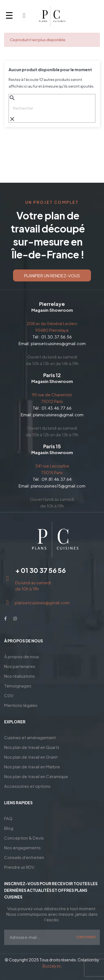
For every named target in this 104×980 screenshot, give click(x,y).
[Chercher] (52, 108)
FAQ (8, 818)
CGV (9, 695)
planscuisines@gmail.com (58, 414)
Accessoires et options (27, 786)
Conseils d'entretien (24, 857)
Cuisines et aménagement (30, 737)
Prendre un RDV (19, 867)
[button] (52, 275)
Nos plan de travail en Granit (31, 757)
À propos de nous (22, 656)
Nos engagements (22, 847)
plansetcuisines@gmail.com (58, 343)
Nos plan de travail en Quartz (32, 747)
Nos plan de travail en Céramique (36, 776)
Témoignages (18, 686)
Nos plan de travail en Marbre (32, 767)
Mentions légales (21, 705)
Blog (9, 828)
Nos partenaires (20, 666)
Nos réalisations (20, 676)
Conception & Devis (24, 838)
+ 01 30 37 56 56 (40, 570)
